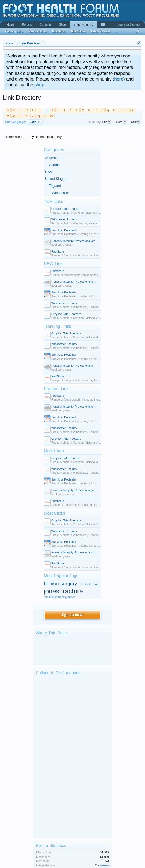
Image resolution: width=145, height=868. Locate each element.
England (55, 186)
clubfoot (85, 584)
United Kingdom (57, 179)
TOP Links (53, 202)
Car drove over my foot (62, 731)
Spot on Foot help (59, 743)
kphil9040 (53, 747)
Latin (35, 122)
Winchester (60, 193)
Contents (46, 24)
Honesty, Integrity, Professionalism (73, 241)
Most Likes (54, 451)
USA (49, 172)
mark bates (54, 735)
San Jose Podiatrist (64, 230)
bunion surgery (60, 584)
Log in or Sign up (129, 24)
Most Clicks (55, 513)
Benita (51, 783)
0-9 (46, 116)
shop (39, 85)
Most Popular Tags (61, 576)
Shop (63, 24)
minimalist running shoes (60, 597)
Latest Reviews (101, 31)
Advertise (136, 856)
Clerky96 (53, 771)
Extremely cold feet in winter (65, 767)
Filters (120, 122)
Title (107, 122)
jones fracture (63, 591)
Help (125, 856)
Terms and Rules (133, 862)
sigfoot (51, 807)
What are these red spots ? (64, 791)
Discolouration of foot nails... (65, 803)
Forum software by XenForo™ (38, 862)
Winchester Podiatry (64, 219)
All (52, 116)
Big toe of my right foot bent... (66, 755)
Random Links (57, 389)
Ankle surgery (56, 779)
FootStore (58, 251)
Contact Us (112, 856)
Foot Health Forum (48, 680)
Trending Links (57, 326)
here (119, 79)
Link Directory (83, 25)
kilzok (51, 759)
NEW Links (54, 264)
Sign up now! (72, 615)
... (117, 31)
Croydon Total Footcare (66, 209)
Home (11, 24)
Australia (52, 158)
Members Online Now (56, 824)
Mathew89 (54, 795)
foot (95, 584)
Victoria (54, 165)
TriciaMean (102, 712)
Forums (27, 24)
